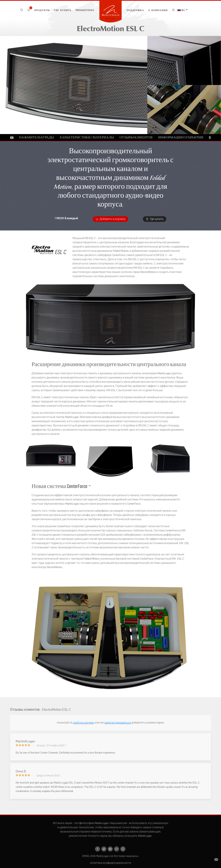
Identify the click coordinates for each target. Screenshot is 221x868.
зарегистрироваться (118, 723)
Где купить (63, 10)
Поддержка (135, 10)
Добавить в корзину (111, 219)
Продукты (42, 10)
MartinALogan (25, 741)
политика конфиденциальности (111, 863)
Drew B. (21, 771)
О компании (158, 10)
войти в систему (84, 723)
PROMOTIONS (85, 10)
